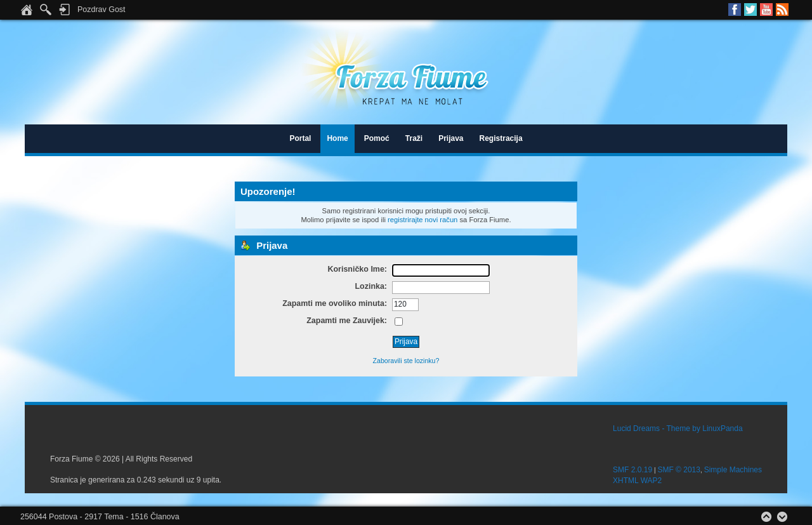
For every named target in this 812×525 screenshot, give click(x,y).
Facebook (735, 10)
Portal (300, 138)
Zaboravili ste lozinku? (406, 361)
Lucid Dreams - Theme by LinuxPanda (678, 429)
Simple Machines (733, 470)
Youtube (766, 10)
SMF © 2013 (679, 470)
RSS (782, 10)
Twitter (750, 10)
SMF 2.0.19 (632, 470)
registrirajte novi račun (422, 220)
